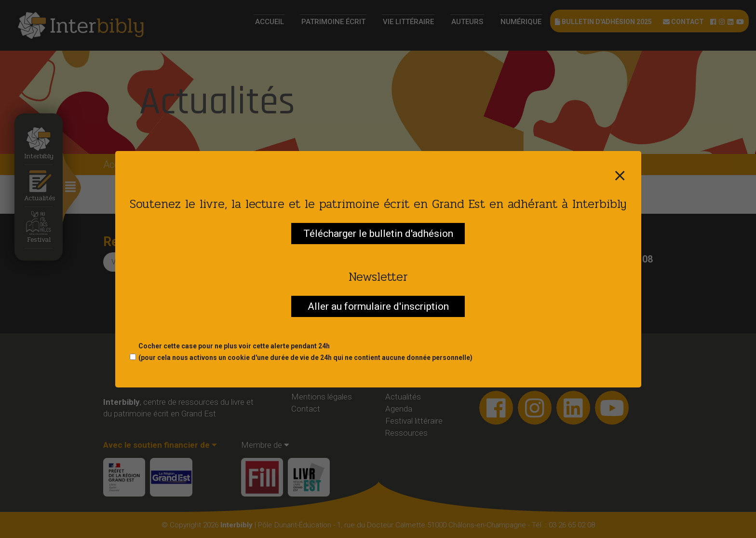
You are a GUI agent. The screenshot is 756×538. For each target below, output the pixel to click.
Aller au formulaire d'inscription (378, 306)
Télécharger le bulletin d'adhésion (378, 234)
